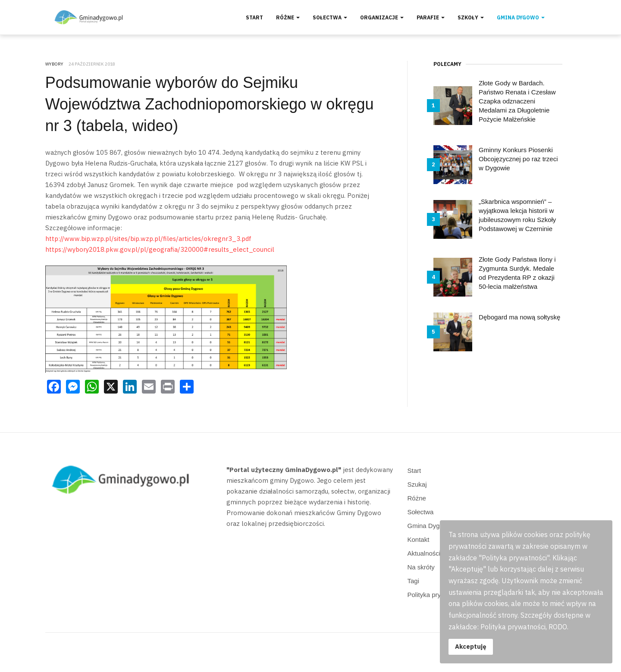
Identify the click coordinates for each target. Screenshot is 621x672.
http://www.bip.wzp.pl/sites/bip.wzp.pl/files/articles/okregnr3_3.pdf (148, 239)
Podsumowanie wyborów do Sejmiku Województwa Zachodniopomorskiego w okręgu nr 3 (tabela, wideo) (210, 104)
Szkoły (471, 17)
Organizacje (382, 17)
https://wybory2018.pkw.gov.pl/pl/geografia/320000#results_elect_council (160, 249)
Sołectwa (330, 17)
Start (254, 17)
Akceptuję (471, 646)
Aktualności (424, 553)
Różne (288, 17)
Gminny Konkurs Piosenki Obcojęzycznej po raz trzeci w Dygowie (518, 159)
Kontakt (419, 539)
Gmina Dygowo (521, 17)
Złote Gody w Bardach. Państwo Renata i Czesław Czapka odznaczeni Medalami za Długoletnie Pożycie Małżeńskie (517, 101)
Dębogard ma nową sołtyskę (519, 317)
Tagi (414, 581)
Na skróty (421, 567)
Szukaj (417, 484)
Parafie (431, 17)
